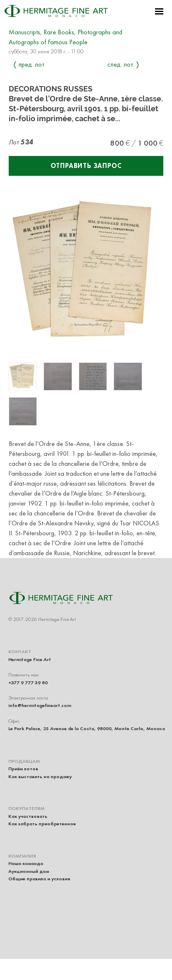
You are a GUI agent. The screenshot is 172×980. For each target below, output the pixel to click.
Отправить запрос (86, 166)
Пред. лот (32, 64)
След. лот (120, 64)
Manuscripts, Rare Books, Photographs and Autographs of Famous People (65, 37)
